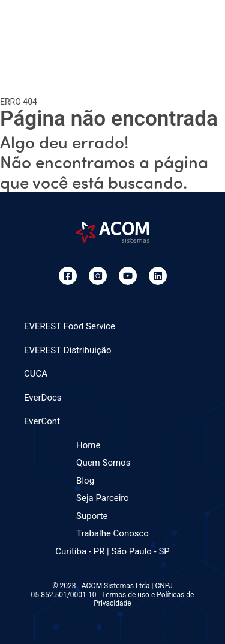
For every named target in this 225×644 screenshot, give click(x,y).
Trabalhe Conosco (112, 533)
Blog (85, 481)
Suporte (92, 516)
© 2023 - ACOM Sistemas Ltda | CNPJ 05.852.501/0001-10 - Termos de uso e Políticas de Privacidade (113, 594)
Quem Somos (103, 463)
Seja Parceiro (103, 498)
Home (88, 445)
